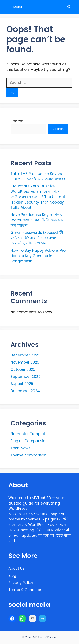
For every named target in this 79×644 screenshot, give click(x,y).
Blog (12, 576)
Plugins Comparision (29, 441)
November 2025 (25, 362)
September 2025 (25, 377)
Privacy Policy (21, 583)
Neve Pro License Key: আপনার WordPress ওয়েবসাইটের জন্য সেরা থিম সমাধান (38, 220)
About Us (16, 568)
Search (17, 121)
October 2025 (23, 369)
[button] (69, 7)
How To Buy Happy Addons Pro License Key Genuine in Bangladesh (38, 256)
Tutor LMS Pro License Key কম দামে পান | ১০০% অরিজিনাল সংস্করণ (38, 176)
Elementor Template (29, 434)
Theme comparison (28, 455)
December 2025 (25, 355)
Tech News (20, 448)
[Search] (12, 92)
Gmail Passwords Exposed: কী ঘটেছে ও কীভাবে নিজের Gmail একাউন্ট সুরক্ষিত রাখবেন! (37, 238)
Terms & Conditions (26, 590)
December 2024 (25, 391)
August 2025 (22, 384)
